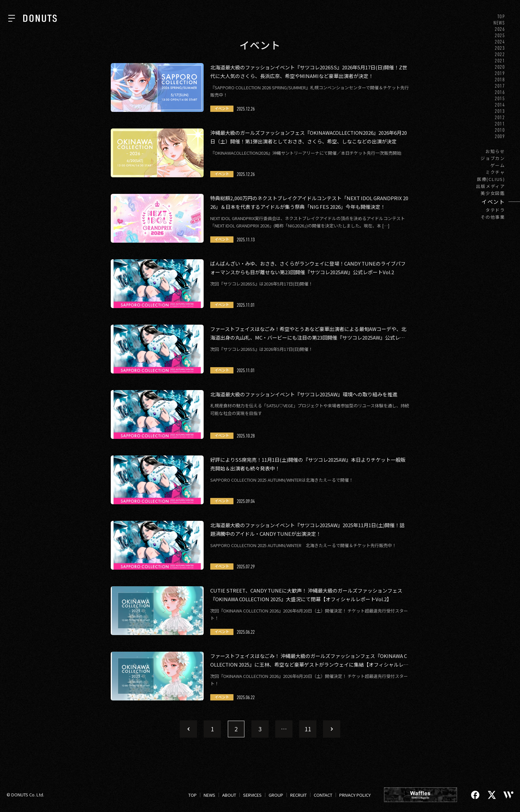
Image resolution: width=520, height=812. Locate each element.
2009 (500, 136)
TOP (501, 16)
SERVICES (252, 795)
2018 (500, 80)
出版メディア (490, 186)
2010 (500, 130)
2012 (500, 117)
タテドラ (495, 210)
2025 (500, 35)
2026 (500, 29)
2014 (500, 105)
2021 (500, 61)
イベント (493, 202)
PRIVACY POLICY (355, 795)
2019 (500, 73)
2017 (500, 86)
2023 (500, 48)
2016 (500, 92)
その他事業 (493, 217)
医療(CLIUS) (491, 179)
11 (308, 729)
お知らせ (495, 151)
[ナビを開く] (12, 18)
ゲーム (498, 165)
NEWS (499, 23)
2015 (500, 98)
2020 (500, 67)
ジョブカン (493, 158)
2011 (500, 124)
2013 (500, 111)
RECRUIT (298, 795)
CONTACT (323, 795)
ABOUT (229, 795)
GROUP (276, 795)
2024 (500, 42)
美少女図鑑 (493, 193)
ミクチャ (495, 172)
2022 (500, 54)
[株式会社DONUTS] (40, 18)
